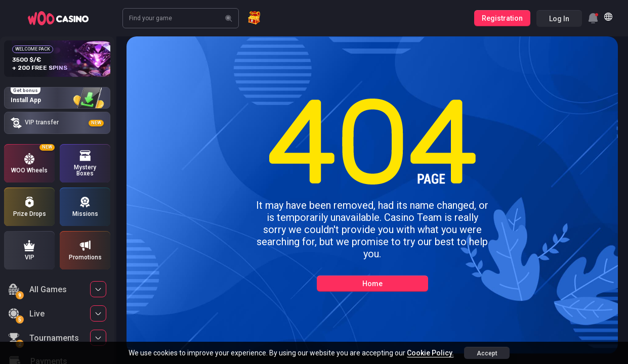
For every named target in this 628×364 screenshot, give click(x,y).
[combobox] (593, 18)
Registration (502, 18)
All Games (37, 291)
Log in (559, 19)
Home (372, 284)
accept (487, 353)
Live (26, 315)
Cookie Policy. (430, 353)
